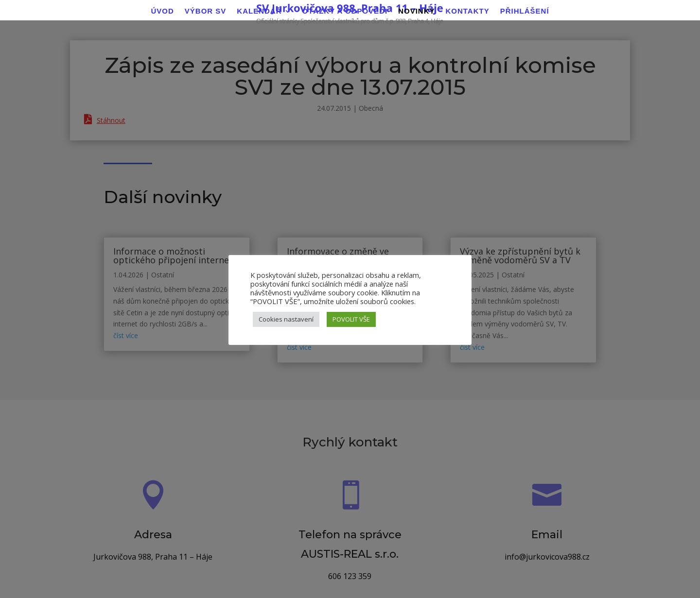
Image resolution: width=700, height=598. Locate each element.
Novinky (416, 11)
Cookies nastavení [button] (286, 319)
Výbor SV (206, 11)
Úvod (162, 11)
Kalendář (259, 11)
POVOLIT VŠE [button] (351, 319)
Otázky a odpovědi (345, 11)
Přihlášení (525, 11)
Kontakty (467, 11)
